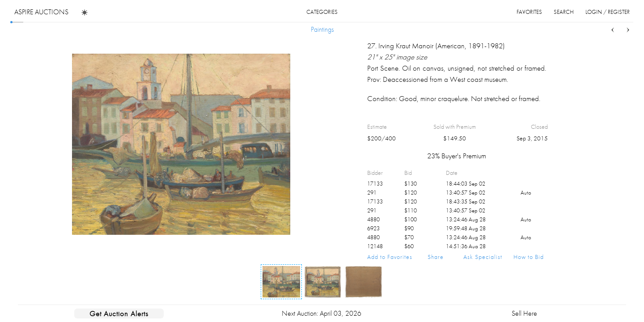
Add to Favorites (390, 257)
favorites (529, 12)
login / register (608, 12)
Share (436, 257)
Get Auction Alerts (119, 314)
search (564, 12)
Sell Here (524, 313)
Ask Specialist (483, 257)
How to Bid (529, 257)
